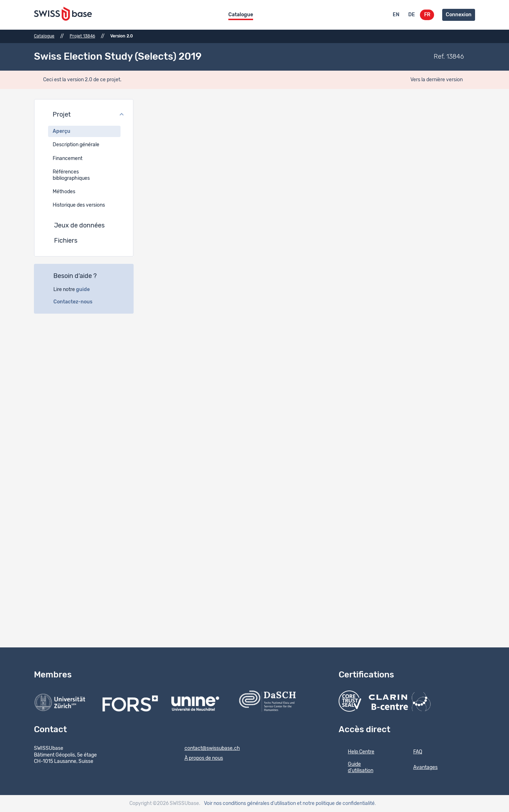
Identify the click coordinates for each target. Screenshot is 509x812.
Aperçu (62, 131)
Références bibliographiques (71, 175)
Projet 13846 (82, 36)
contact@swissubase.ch (208, 749)
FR (427, 15)
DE (412, 15)
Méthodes (64, 192)
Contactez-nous (77, 302)
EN (396, 15)
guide (87, 290)
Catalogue (241, 15)
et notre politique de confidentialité (336, 804)
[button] (84, 115)
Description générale (76, 145)
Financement (68, 159)
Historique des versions (79, 205)
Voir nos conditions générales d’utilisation (250, 804)
